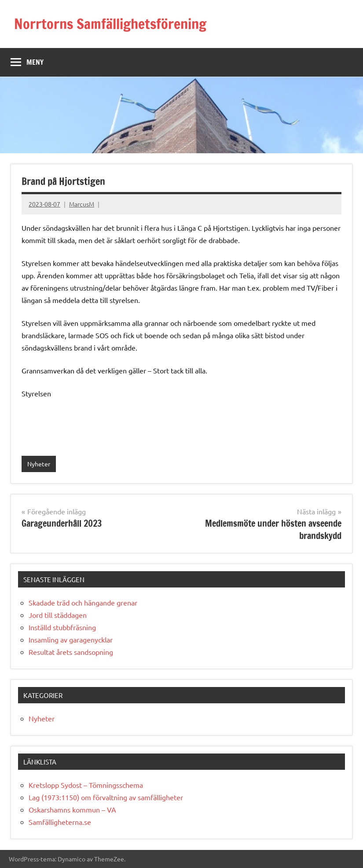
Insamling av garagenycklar (71, 639)
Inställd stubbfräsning (62, 627)
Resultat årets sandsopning (71, 652)
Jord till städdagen (58, 615)
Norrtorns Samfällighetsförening (110, 24)
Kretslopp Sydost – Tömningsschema (86, 785)
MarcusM (82, 204)
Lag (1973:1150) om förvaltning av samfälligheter (106, 797)
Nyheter (39, 464)
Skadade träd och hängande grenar (83, 602)
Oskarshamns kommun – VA (72, 809)
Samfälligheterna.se (60, 822)
